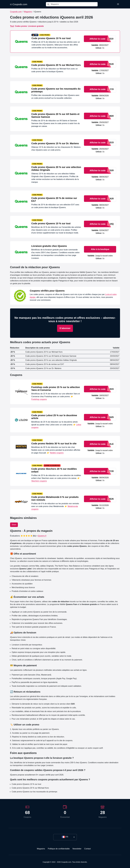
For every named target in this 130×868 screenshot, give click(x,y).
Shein (14, 525)
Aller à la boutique (100, 249)
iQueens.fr (42, 536)
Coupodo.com (19, 4)
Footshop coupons (39, 399)
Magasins (28, 12)
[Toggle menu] (118, 4)
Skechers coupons (39, 481)
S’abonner (65, 328)
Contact (88, 849)
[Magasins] (74, 4)
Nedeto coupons (57, 453)
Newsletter (77, 849)
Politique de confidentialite (59, 849)
